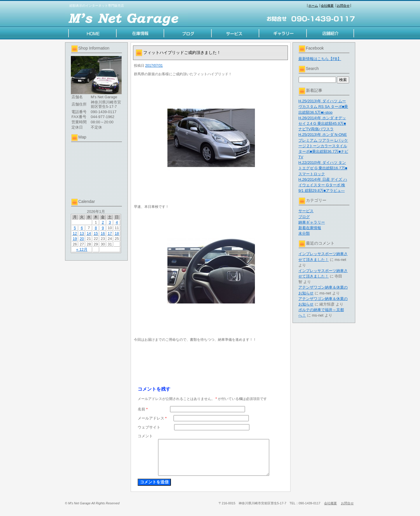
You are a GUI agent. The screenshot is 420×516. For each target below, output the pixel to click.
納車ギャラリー (312, 222)
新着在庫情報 (310, 228)
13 (82, 233)
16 (103, 233)
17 (110, 233)
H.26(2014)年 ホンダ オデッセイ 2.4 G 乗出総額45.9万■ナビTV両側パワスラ (322, 123)
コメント (145, 436)
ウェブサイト (149, 427)
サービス (306, 211)
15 (96, 233)
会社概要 (327, 6)
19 (75, 239)
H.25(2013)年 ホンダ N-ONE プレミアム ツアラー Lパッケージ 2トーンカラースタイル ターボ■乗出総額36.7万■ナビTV (323, 146)
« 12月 (82, 249)
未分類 (304, 233)
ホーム (313, 6)
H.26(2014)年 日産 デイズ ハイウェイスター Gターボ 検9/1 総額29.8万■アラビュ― (323, 185)
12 (75, 233)
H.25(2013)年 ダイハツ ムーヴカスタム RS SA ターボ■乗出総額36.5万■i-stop (323, 107)
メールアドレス (152, 418)
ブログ (304, 217)
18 (117, 233)
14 (89, 233)
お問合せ (343, 6)
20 (82, 239)
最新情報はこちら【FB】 (320, 59)
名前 (143, 409)
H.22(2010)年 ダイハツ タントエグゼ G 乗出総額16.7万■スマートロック (323, 168)
